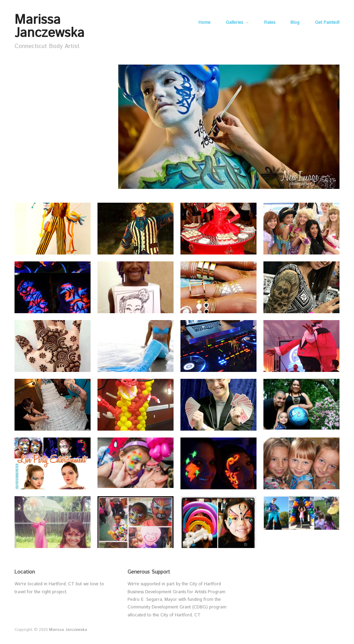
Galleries (234, 23)
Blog (295, 23)
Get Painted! (327, 23)
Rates (270, 23)
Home (204, 23)
